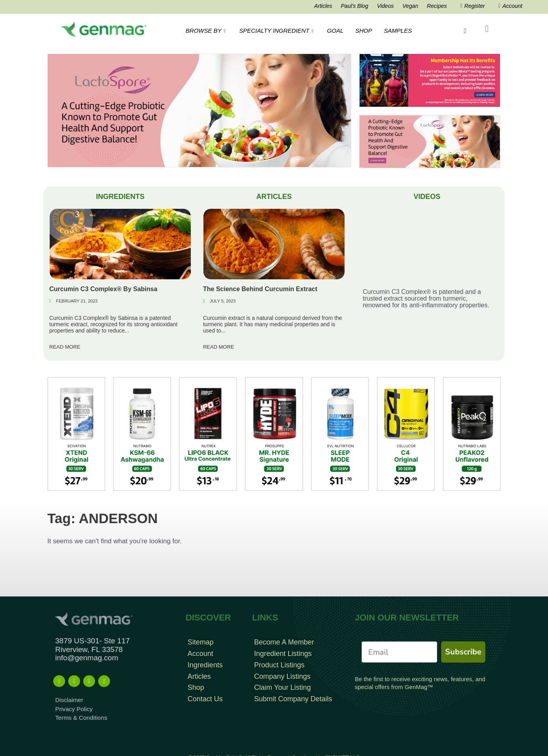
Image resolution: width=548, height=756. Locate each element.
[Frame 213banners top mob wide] (430, 141)
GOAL (336, 31)
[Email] (399, 652)
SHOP (364, 31)
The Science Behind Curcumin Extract (260, 289)
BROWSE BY (207, 31)
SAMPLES (398, 31)
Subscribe (463, 652)
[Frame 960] (430, 80)
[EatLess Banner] (199, 110)
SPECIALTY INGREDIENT (277, 31)
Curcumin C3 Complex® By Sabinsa (103, 289)
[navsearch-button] (466, 31)
